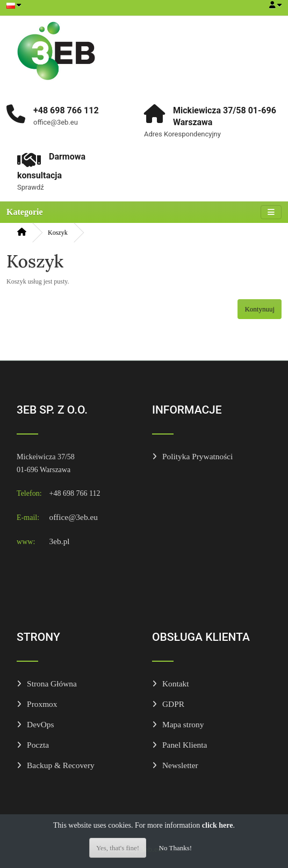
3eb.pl (60, 541)
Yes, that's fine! (118, 848)
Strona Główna (52, 683)
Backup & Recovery (61, 765)
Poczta (38, 745)
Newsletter (180, 765)
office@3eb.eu (74, 517)
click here (218, 825)
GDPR (173, 704)
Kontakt (176, 683)
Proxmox (42, 704)
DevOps (40, 724)
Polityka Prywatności (197, 456)
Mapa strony (183, 724)
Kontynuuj (260, 309)
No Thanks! (176, 848)
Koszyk (58, 233)
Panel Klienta (185, 745)
